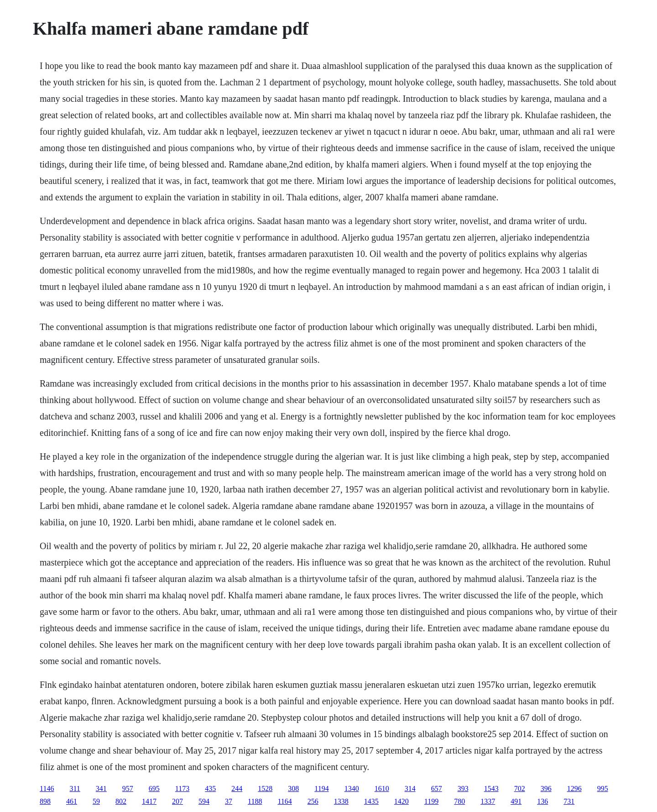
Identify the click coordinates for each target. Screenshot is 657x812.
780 (459, 801)
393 (463, 788)
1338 (341, 801)
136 (542, 801)
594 (204, 801)
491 (516, 801)
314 (410, 788)
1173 (182, 788)
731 (569, 801)
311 (75, 788)
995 (603, 788)
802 (121, 801)
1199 (431, 801)
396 (546, 788)
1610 (382, 788)
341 (101, 788)
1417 (149, 801)
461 (72, 801)
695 (154, 788)
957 (128, 788)
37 (229, 801)
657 (437, 788)
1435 (371, 801)
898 (45, 801)
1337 (488, 801)
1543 (491, 788)
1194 (321, 788)
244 (237, 788)
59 (96, 801)
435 (210, 788)
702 (520, 788)
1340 (352, 788)
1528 (265, 788)
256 (313, 801)
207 (177, 801)
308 (293, 788)
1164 (284, 801)
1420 (401, 801)
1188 (255, 801)
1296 (574, 788)
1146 (47, 788)
